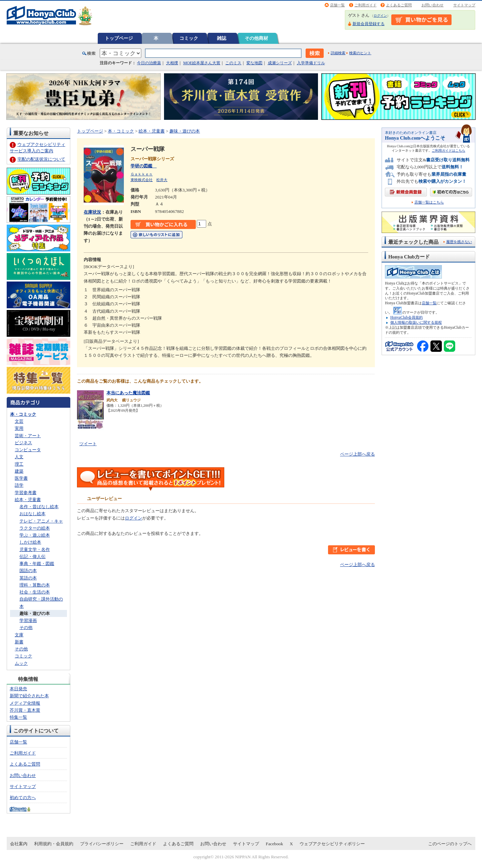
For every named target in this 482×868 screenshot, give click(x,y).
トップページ (119, 38)
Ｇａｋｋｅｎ (142, 174)
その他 (26, 627)
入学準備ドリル (311, 63)
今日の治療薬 (149, 63)
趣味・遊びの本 (35, 613)
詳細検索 (338, 53)
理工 (19, 464)
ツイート (88, 444)
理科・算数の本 (35, 585)
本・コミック (23, 414)
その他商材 (256, 38)
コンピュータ (28, 450)
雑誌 (222, 38)
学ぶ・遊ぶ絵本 (35, 535)
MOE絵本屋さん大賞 (202, 63)
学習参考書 (26, 493)
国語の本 (28, 571)
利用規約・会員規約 (54, 844)
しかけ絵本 (30, 542)
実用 (19, 428)
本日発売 (18, 689)
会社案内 (19, 844)
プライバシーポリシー (102, 844)
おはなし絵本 (32, 514)
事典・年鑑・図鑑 (37, 564)
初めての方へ (23, 798)
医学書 (21, 478)
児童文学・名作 (35, 549)
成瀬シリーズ (280, 63)
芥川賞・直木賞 (25, 710)
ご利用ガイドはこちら (449, 150)
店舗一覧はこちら (429, 202)
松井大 (162, 180)
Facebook (274, 844)
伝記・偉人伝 (32, 557)
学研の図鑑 (144, 166)
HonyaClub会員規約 (407, 317)
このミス (233, 63)
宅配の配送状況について (41, 159)
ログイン (380, 16)
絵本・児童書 (28, 500)
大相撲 (172, 63)
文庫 (19, 635)
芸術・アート (28, 436)
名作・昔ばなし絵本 (39, 507)
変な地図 (254, 63)
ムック (21, 663)
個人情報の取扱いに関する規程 (416, 322)
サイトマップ (464, 5)
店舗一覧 (337, 5)
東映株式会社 (142, 180)
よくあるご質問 (399, 5)
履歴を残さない (459, 242)
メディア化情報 (25, 703)
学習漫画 (28, 620)
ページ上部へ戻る (357, 454)
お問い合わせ (432, 5)
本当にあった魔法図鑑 (128, 393)
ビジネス (23, 443)
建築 (19, 471)
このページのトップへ (450, 844)
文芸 (19, 421)
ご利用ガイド (366, 5)
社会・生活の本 (35, 592)
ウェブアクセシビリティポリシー (332, 844)
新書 (19, 642)
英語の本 (28, 578)
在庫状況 (92, 212)
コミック (189, 38)
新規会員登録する (369, 24)
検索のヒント (360, 53)
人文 (19, 457)
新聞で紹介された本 (29, 696)
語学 (19, 485)
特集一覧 (18, 717)
